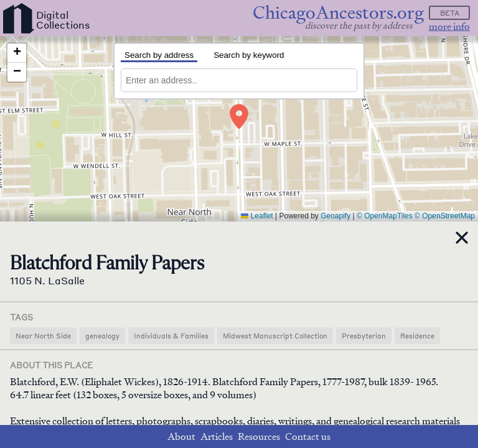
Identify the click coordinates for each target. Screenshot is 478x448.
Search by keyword (249, 55)
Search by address (159, 55)
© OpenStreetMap (445, 216)
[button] (239, 116)
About (181, 436)
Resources (259, 436)
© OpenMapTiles (385, 216)
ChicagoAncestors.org (338, 13)
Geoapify (335, 216)
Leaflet (257, 216)
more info (449, 26)
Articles (217, 436)
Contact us (308, 436)
